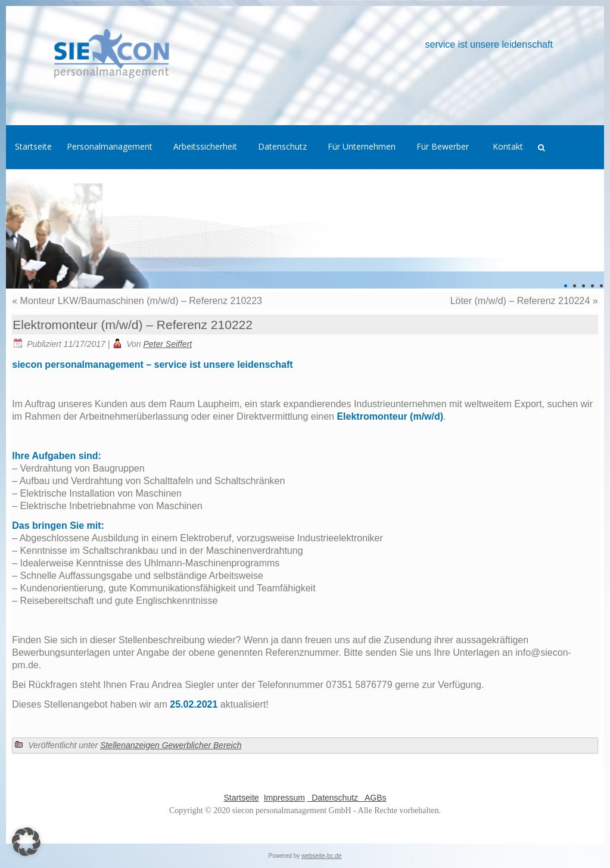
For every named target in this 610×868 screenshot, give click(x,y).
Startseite (241, 798)
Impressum (284, 798)
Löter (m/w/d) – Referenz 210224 (520, 301)
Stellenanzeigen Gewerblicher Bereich (171, 745)
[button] (26, 842)
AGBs (374, 798)
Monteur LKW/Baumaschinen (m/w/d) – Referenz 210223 (141, 301)
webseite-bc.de (321, 856)
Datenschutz (334, 798)
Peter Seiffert (168, 344)
